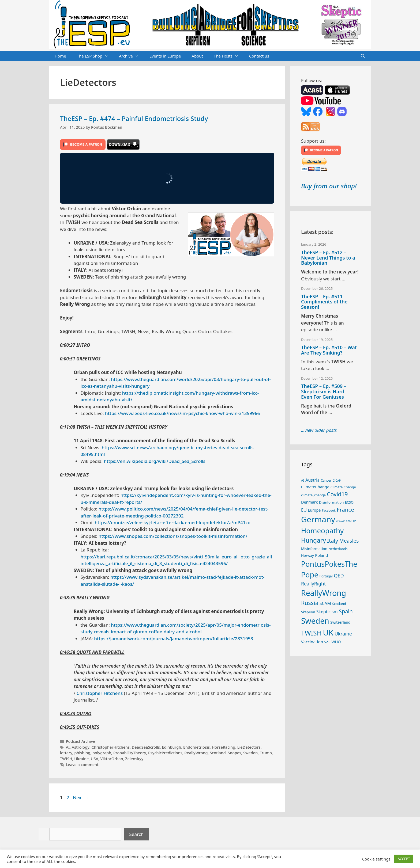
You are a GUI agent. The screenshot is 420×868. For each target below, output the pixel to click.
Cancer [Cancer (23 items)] (326, 480)
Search (137, 834)
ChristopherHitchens (110, 747)
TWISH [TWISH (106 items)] (311, 633)
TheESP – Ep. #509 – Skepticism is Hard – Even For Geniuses (325, 391)
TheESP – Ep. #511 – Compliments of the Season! (324, 302)
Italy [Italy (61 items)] (333, 541)
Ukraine (81, 759)
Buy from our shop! (329, 186)
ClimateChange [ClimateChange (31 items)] (315, 487)
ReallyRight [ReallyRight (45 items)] (313, 584)
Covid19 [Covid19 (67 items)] (337, 494)
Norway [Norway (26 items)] (307, 555)
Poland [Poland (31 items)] (321, 555)
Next (81, 797)
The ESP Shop (95, 56)
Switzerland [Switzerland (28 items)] (340, 622)
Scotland (218, 753)
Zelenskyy (134, 759)
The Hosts (229, 56)
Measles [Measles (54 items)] (349, 541)
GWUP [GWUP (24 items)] (351, 521)
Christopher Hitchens (100, 693)
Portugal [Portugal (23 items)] (326, 576)
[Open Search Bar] (363, 56)
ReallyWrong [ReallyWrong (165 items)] (324, 593)
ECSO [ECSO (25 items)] (349, 502)
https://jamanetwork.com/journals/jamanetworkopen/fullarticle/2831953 (174, 639)
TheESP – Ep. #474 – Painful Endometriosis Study (134, 118)
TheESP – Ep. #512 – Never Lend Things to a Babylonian (328, 258)
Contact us (259, 56)
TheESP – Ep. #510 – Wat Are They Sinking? (329, 350)
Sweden (250, 753)
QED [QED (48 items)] (339, 576)
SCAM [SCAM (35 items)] (325, 603)
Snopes (234, 753)
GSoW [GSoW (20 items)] (340, 521)
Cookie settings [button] (376, 859)
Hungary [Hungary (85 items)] (314, 540)
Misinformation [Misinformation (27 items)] (314, 549)
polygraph (102, 753)
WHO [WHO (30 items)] (336, 642)
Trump (266, 753)
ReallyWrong (196, 753)
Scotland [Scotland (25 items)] (339, 604)
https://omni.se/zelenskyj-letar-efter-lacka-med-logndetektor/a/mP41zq (173, 522)
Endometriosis (196, 747)
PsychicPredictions (165, 753)
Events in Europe (165, 56)
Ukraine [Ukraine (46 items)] (343, 634)
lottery (66, 753)
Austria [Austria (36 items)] (312, 480)
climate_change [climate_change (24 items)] (313, 495)
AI (68, 747)
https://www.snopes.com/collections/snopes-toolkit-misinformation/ (173, 536)
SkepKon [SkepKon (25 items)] (308, 612)
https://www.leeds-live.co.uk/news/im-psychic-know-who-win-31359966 (182, 413)
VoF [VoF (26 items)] (327, 642)
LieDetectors (249, 747)
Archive (132, 56)
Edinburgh (171, 747)
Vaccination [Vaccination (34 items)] (312, 642)
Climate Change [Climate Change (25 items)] (343, 487)
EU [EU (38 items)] (304, 510)
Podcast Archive (80, 741)
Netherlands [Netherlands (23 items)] (338, 549)
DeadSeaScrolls (146, 747)
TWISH (66, 759)
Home (60, 56)
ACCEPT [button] (404, 859)
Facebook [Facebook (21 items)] (329, 510)
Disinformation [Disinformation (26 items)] (331, 502)
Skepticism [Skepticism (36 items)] (327, 612)
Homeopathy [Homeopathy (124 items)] (322, 531)
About (197, 56)
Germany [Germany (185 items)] (318, 519)
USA (95, 759)
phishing (82, 753)
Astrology (81, 747)
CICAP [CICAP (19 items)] (337, 481)
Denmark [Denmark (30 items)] (309, 502)
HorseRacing (224, 747)
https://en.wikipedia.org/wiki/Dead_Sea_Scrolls (155, 461)
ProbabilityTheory (130, 753)
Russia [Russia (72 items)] (310, 603)
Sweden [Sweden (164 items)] (315, 621)
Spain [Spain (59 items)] (346, 611)
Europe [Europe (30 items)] (314, 510)
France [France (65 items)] (345, 509)
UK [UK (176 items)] (328, 632)
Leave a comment (82, 765)
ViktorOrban (112, 759)
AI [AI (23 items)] (303, 480)
